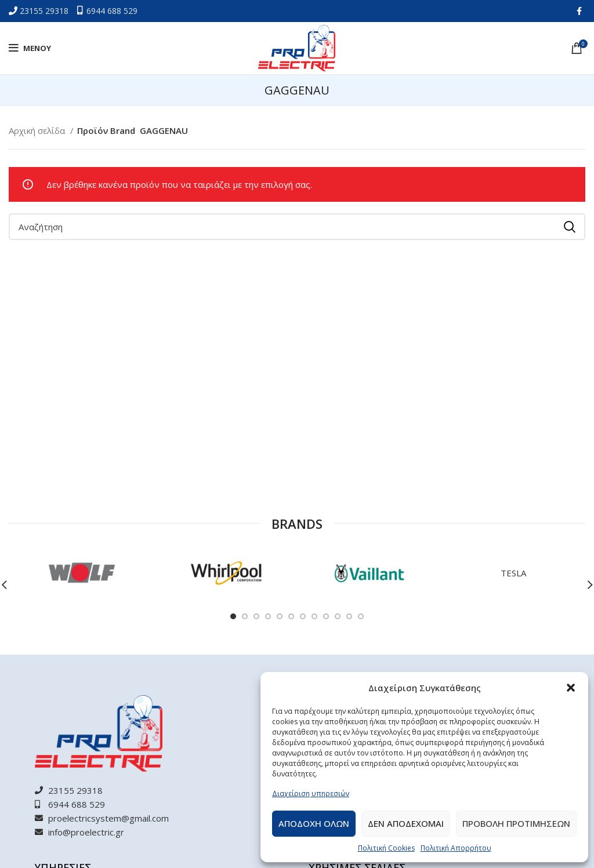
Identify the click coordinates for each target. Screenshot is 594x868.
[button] (571, 688)
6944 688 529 (112, 11)
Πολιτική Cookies (386, 848)
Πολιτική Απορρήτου (456, 848)
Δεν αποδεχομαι (406, 823)
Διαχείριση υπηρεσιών (311, 793)
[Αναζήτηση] (297, 227)
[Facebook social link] (579, 11)
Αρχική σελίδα (38, 130)
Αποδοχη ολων (314, 823)
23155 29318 (45, 11)
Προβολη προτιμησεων (516, 823)
